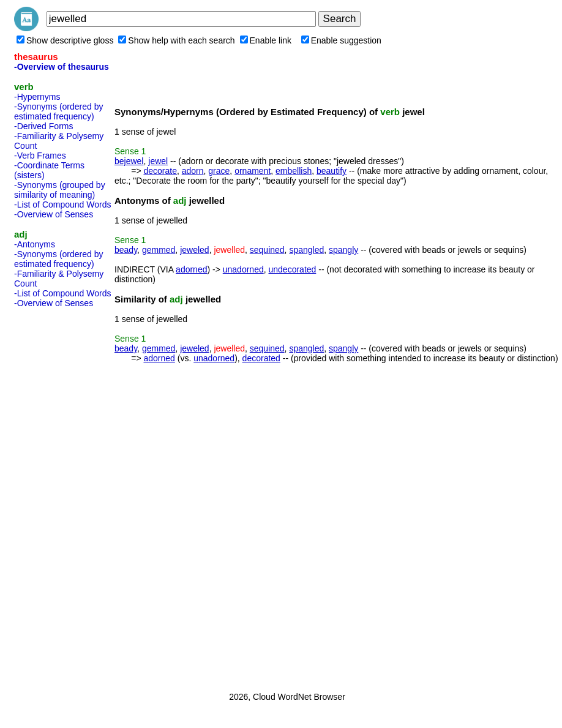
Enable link (266, 40)
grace (219, 171)
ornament (253, 171)
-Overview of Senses (54, 214)
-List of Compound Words (62, 205)
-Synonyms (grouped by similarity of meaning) (60, 190)
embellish (294, 171)
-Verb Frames (40, 156)
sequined (267, 250)
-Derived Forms (43, 126)
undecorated (293, 269)
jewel (158, 161)
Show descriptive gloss (65, 40)
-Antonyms (35, 244)
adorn (193, 171)
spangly (343, 250)
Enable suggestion (341, 40)
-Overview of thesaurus (62, 67)
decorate (160, 171)
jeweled (194, 250)
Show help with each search (176, 40)
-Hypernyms (37, 97)
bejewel (129, 161)
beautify (332, 171)
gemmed (159, 250)
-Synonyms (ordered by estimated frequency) (59, 111)
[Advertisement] (63, 496)
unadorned (243, 269)
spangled (306, 250)
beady (126, 250)
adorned (191, 269)
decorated (261, 358)
